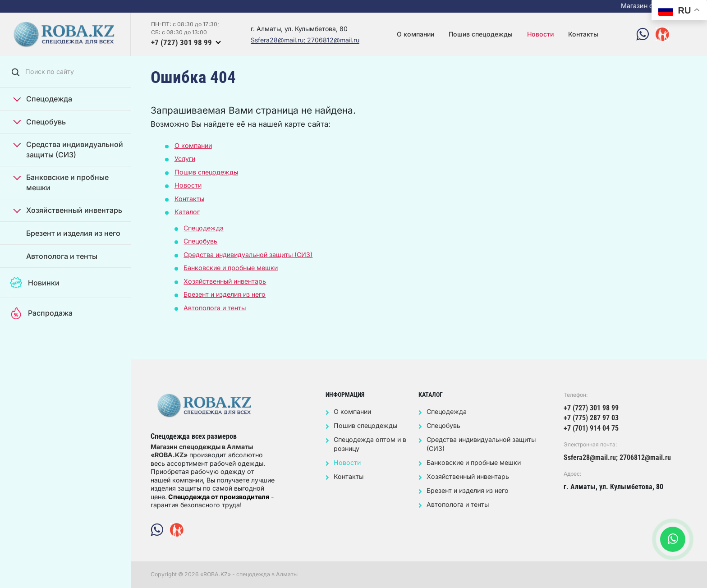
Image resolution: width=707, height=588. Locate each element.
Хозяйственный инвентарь (68, 210)
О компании (415, 34)
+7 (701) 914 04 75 (591, 428)
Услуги (185, 158)
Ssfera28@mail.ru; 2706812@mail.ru (305, 40)
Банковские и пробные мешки (61, 182)
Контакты (583, 34)
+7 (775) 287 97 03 (591, 418)
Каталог (187, 212)
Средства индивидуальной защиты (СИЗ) (68, 149)
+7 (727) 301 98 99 (181, 42)
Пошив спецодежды (481, 34)
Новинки (34, 283)
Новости (540, 34)
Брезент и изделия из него (73, 233)
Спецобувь (40, 122)
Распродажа (41, 313)
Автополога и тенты (62, 256)
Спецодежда (43, 99)
